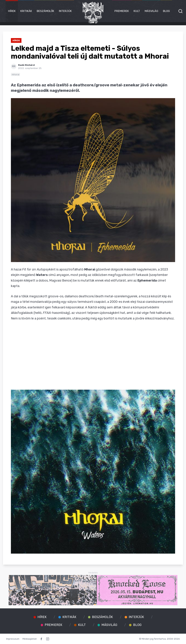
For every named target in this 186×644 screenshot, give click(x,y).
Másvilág (151, 11)
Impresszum (13, 639)
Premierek (122, 11)
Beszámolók (45, 11)
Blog (166, 11)
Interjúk (65, 11)
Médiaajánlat (30, 639)
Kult (137, 11)
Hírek (12, 11)
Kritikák (26, 11)
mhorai (16, 74)
